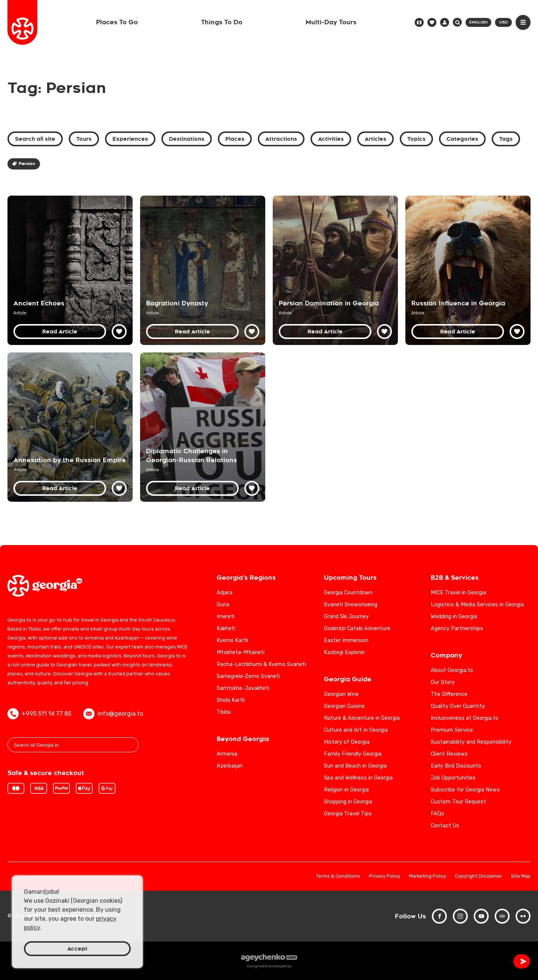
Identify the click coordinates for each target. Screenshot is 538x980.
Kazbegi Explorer (344, 652)
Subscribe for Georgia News (465, 790)
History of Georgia (347, 742)
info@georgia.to (113, 714)
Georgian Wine (341, 694)
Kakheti (226, 629)
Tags (506, 139)
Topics (416, 139)
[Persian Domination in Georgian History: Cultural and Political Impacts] (335, 270)
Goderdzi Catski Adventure (357, 629)
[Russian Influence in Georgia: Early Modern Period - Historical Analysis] (468, 270)
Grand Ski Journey (346, 617)
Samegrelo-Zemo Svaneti (248, 676)
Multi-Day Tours (331, 22)
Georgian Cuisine (344, 706)
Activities (331, 139)
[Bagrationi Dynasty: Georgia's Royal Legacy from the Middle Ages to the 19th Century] (203, 270)
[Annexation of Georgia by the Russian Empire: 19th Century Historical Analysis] (70, 427)
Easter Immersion (346, 640)
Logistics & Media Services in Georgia (477, 605)
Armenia (227, 754)
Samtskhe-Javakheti (243, 688)
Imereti (226, 617)
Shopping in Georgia (348, 802)
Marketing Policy (428, 876)
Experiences (130, 139)
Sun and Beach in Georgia (355, 766)
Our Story (443, 682)
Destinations (187, 139)
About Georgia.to (452, 670)
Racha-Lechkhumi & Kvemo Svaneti (261, 664)
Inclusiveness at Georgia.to (465, 718)
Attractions (281, 139)
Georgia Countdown (348, 593)
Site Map (521, 876)
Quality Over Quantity (458, 706)
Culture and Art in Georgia (356, 730)
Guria (223, 605)
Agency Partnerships (457, 629)
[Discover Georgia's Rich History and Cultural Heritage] (70, 270)
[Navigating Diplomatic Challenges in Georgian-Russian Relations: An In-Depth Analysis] (203, 427)
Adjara (225, 593)
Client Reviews (449, 754)
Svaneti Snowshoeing (351, 605)
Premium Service (452, 730)
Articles (375, 139)
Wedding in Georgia (454, 617)
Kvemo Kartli (232, 640)
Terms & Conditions (338, 876)
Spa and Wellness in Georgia (358, 778)
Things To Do (222, 22)
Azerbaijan (230, 766)
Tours (84, 139)
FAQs (437, 814)
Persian (24, 164)
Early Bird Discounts (456, 766)
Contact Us (445, 826)
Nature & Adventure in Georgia (362, 718)
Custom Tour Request (458, 802)
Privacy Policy (385, 876)
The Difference (449, 694)
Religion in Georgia (346, 790)
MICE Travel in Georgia (458, 593)
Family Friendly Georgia (353, 754)
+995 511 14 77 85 (39, 714)
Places (235, 139)
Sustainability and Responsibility (471, 742)
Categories (462, 139)
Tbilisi (224, 712)
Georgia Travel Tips (348, 814)
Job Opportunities (453, 778)
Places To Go (117, 22)
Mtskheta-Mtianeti (241, 652)
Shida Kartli (231, 700)
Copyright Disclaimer (479, 876)
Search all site (35, 139)
